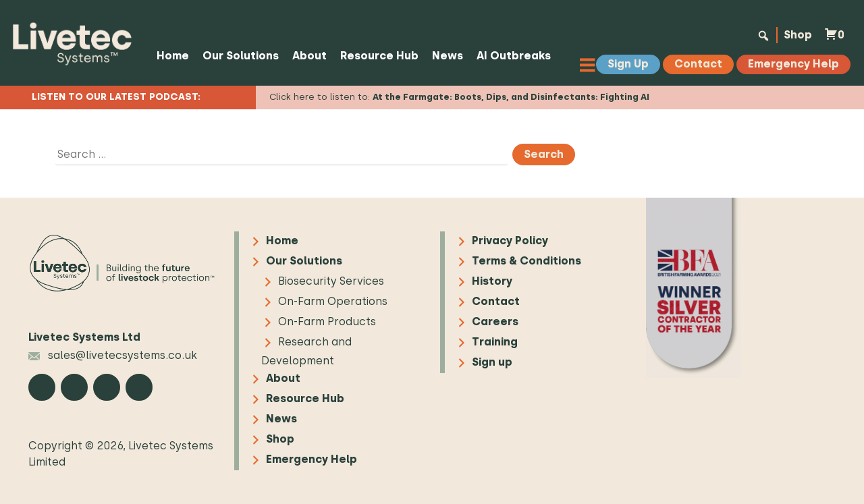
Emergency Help (312, 459)
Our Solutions (241, 56)
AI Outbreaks (514, 56)
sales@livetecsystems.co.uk (113, 355)
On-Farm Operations (333, 301)
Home (173, 56)
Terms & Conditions (526, 261)
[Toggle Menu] (591, 64)
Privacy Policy (510, 241)
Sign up (492, 362)
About (309, 56)
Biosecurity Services (331, 281)
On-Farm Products (327, 321)
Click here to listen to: (459, 97)
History (492, 281)
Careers (495, 321)
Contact (496, 301)
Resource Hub (379, 56)
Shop (798, 35)
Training (495, 342)
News (448, 56)
